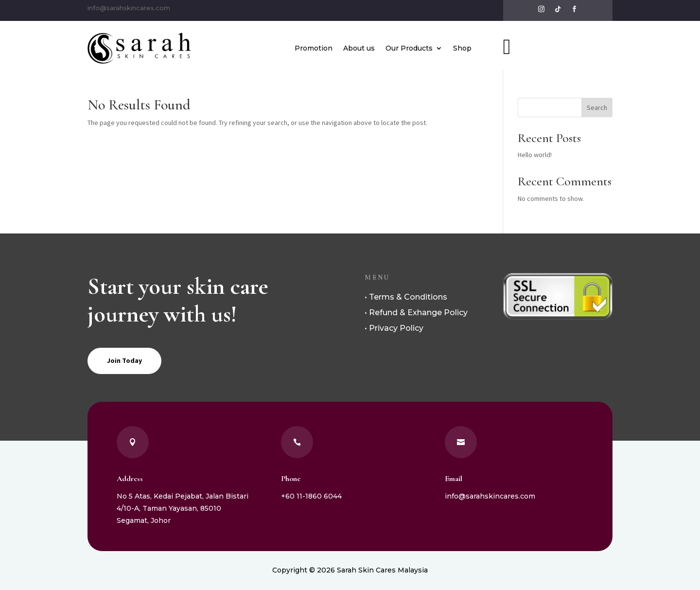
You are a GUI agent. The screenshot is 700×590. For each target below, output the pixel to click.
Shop (462, 48)
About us (359, 48)
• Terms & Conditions (406, 297)
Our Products (409, 48)
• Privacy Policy (394, 328)
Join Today (124, 360)
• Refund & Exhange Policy (416, 313)
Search (597, 107)
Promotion (314, 48)
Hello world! (535, 155)
